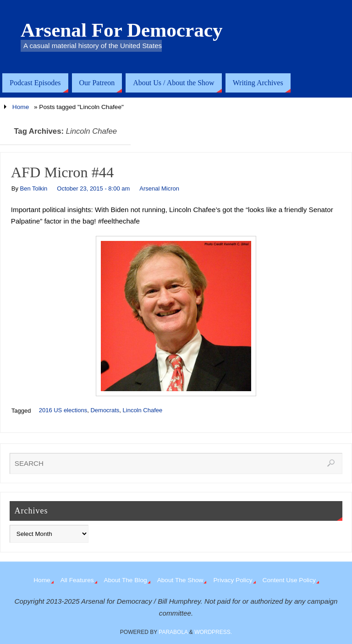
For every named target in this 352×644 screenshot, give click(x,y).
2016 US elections (63, 410)
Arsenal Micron (159, 188)
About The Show (180, 580)
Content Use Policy (289, 580)
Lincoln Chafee (143, 410)
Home (21, 107)
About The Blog (126, 580)
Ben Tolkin (34, 188)
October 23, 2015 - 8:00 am (93, 188)
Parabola (173, 632)
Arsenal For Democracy (122, 30)
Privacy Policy (233, 580)
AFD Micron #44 (62, 172)
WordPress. (213, 632)
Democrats (105, 410)
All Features (77, 580)
